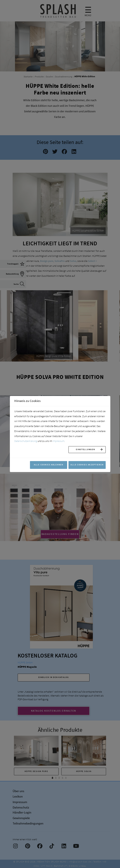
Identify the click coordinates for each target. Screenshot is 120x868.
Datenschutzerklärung (26, 441)
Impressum (59, 441)
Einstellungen (85, 449)
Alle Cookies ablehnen (49, 465)
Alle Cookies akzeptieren (87, 465)
